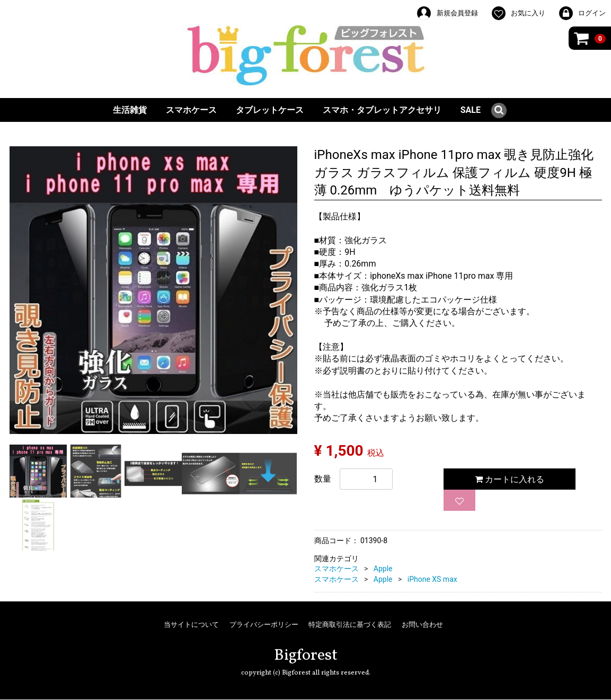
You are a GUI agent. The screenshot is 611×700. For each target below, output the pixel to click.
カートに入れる (510, 479)
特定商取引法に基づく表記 (350, 624)
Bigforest (306, 655)
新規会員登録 (447, 13)
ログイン (582, 13)
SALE (471, 110)
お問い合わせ (422, 624)
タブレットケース (270, 110)
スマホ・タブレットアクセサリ (382, 110)
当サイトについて (191, 624)
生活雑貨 (130, 110)
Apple (383, 569)
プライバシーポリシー (264, 624)
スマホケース (191, 110)
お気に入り (518, 13)
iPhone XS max (432, 579)
